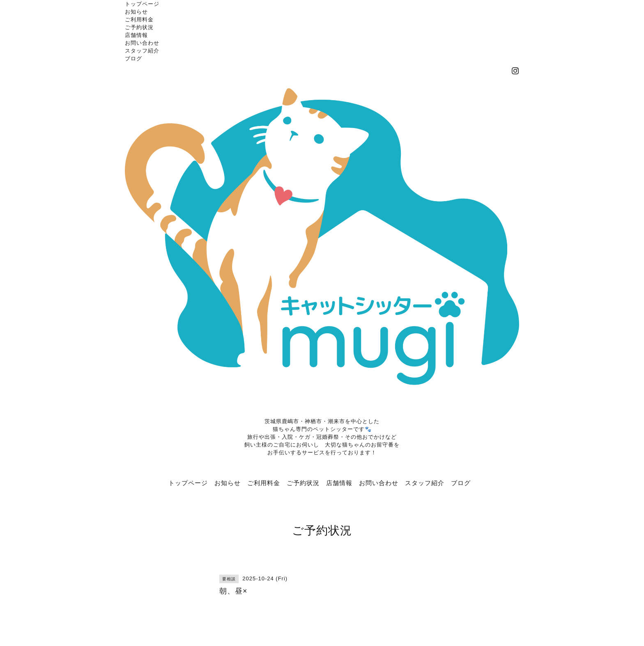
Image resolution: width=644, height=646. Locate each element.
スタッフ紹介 (142, 50)
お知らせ (136, 11)
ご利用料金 (139, 19)
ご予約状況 (139, 27)
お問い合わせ (142, 43)
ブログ (133, 58)
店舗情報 (136, 35)
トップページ (142, 4)
